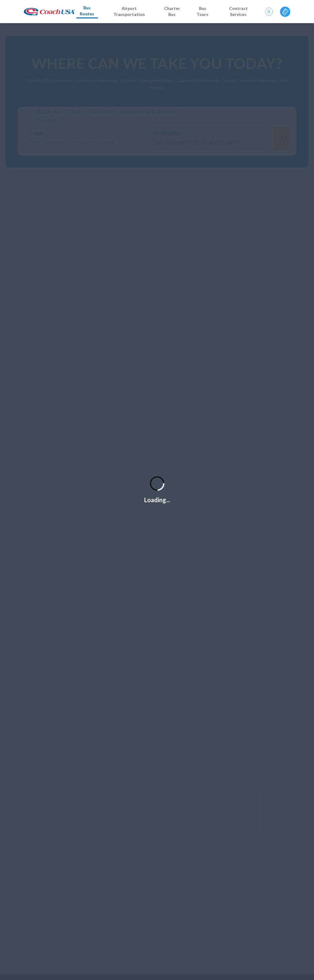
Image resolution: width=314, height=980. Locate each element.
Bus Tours (202, 11)
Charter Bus (172, 11)
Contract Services (238, 11)
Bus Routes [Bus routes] (87, 11)
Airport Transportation (129, 11)
